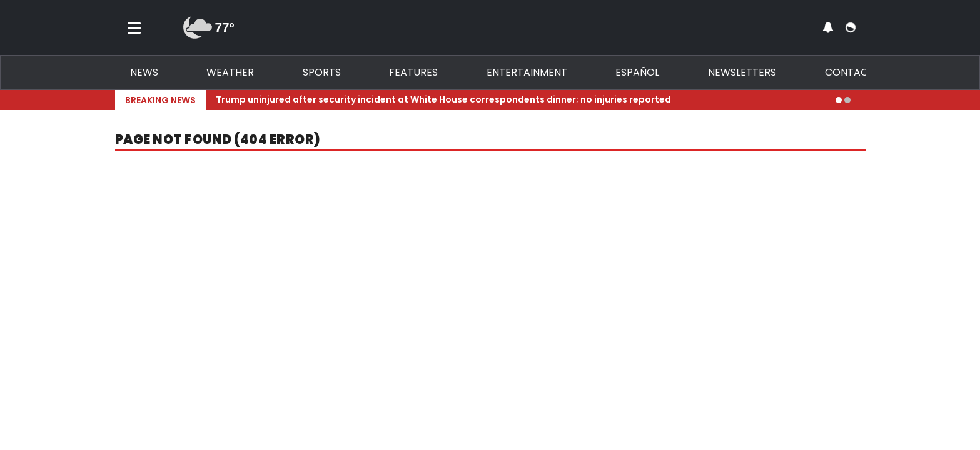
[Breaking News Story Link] (521, 100)
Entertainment (527, 72)
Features (413, 72)
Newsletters (742, 72)
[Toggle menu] (134, 27)
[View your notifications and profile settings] (828, 27)
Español (637, 72)
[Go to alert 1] (839, 100)
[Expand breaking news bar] (863, 100)
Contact (850, 72)
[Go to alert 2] (847, 100)
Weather (230, 72)
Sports (322, 72)
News (144, 72)
